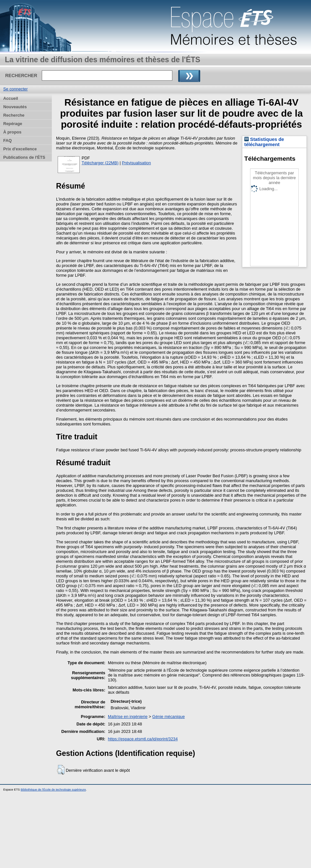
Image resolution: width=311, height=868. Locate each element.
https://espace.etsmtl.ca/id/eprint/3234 (143, 739)
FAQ (7, 140)
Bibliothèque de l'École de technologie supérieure (53, 790)
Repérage (13, 124)
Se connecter (15, 89)
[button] (61, 770)
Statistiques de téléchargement (264, 142)
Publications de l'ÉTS (24, 157)
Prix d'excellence (20, 149)
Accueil (11, 98)
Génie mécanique (168, 717)
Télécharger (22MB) (100, 163)
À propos (12, 132)
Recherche (14, 115)
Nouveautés (15, 107)
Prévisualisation (136, 163)
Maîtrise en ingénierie (128, 717)
